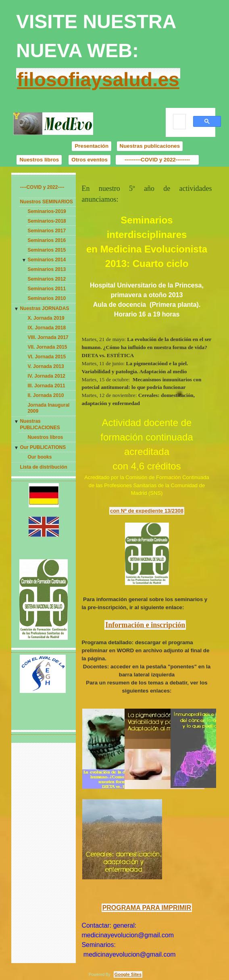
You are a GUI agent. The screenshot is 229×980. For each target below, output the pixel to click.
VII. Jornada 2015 (47, 347)
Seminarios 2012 (47, 279)
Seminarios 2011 (47, 289)
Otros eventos (90, 160)
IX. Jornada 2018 (47, 328)
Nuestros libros (39, 160)
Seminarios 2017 (47, 231)
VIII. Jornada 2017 (48, 337)
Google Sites (128, 974)
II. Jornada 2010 (46, 395)
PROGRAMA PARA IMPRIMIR (147, 908)
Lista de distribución (43, 467)
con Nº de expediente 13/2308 (147, 511)
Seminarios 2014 (47, 260)
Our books (40, 457)
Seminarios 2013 (47, 269)
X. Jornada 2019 (46, 318)
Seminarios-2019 (47, 211)
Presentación (92, 146)
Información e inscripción (145, 625)
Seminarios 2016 (47, 240)
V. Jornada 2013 (46, 366)
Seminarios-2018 (47, 221)
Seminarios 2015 (47, 250)
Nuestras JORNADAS (44, 308)
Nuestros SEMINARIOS (46, 202)
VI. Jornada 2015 (47, 357)
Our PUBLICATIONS (43, 447)
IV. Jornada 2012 (46, 376)
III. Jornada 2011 (46, 386)
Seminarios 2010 (47, 298)
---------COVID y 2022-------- (157, 160)
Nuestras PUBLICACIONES (40, 424)
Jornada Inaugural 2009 (48, 408)
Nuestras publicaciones (150, 146)
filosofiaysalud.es (98, 80)
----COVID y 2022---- (42, 187)
